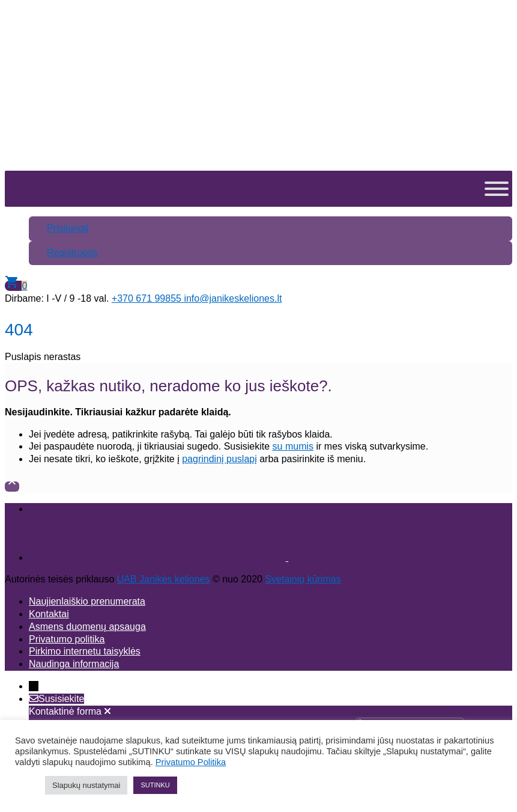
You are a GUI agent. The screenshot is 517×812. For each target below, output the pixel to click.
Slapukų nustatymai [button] (86, 785)
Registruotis (72, 253)
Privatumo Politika (191, 762)
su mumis (293, 446)
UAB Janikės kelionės (164, 579)
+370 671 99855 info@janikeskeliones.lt (197, 298)
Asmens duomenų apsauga (87, 627)
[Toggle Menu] (497, 189)
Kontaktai (49, 614)
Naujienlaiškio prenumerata (87, 601)
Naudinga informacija (74, 664)
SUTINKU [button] (155, 785)
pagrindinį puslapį (219, 459)
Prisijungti (68, 228)
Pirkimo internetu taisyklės (85, 651)
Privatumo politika (67, 639)
